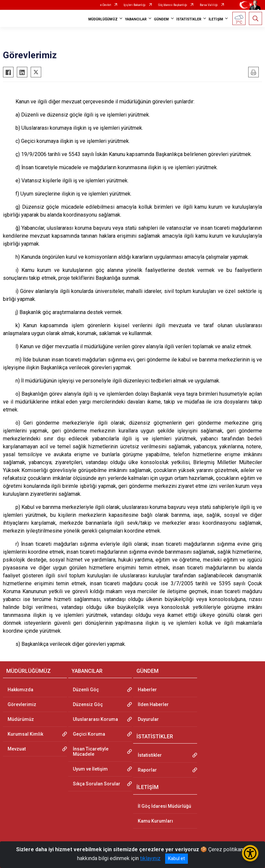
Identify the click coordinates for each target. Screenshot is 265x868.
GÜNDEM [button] (162, 19)
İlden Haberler (153, 704)
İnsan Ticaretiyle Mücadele (91, 751)
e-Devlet (106, 5)
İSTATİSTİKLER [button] (189, 19)
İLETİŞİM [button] (216, 19)
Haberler (147, 690)
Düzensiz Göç (88, 704)
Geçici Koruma (89, 734)
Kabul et (177, 858)
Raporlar (147, 770)
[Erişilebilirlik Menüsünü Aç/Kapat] (250, 853)
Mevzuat (17, 749)
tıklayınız (150, 858)
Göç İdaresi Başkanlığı (173, 5)
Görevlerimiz (22, 704)
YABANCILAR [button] (136, 19)
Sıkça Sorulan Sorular (97, 784)
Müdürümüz (21, 719)
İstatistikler (150, 755)
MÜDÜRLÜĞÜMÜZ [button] (103, 19)
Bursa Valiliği (209, 5)
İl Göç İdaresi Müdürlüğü (164, 806)
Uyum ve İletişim (90, 769)
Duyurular (148, 719)
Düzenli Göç (86, 690)
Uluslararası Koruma (95, 719)
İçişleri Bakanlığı (135, 5)
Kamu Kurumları (155, 821)
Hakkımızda (20, 690)
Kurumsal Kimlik (25, 734)
